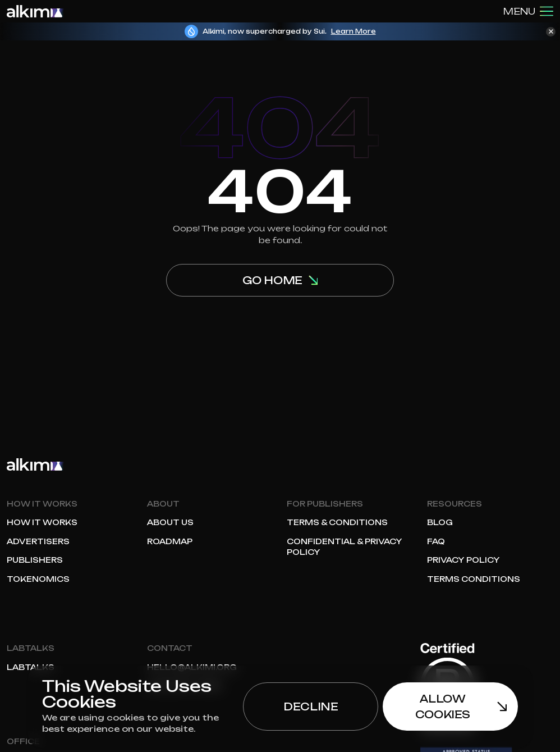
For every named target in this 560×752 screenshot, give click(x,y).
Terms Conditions (474, 579)
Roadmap (170, 541)
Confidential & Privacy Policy (345, 547)
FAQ (436, 541)
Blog (440, 522)
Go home (280, 280)
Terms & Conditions (337, 522)
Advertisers (38, 541)
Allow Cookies (461, 707)
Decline (311, 707)
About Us (170, 522)
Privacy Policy (463, 560)
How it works (42, 522)
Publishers (35, 560)
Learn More (354, 31)
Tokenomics (38, 579)
